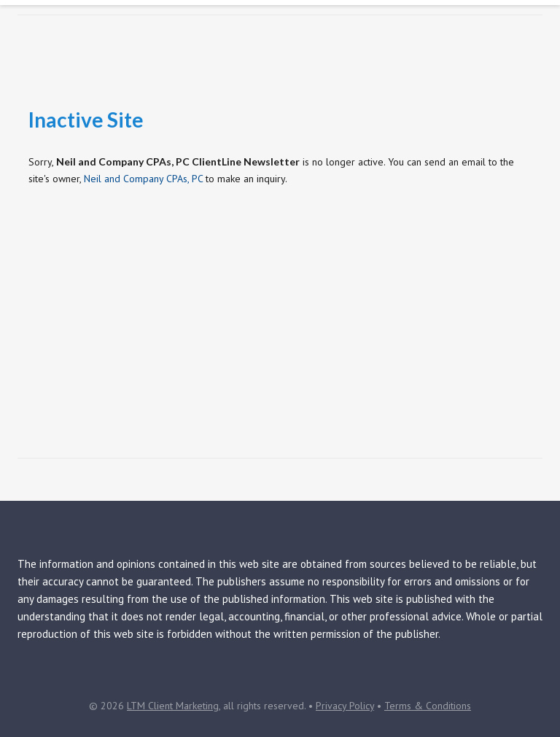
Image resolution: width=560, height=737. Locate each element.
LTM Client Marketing (173, 706)
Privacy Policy (345, 706)
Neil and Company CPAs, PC (143, 179)
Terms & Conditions (428, 706)
